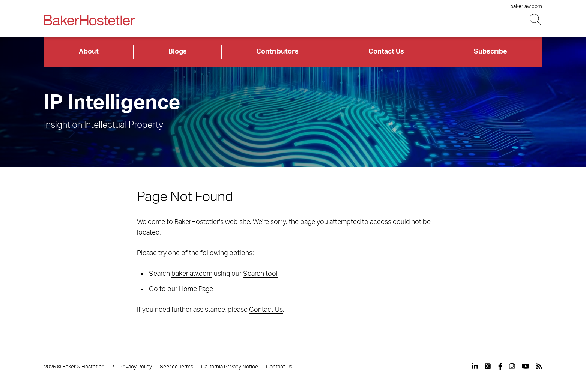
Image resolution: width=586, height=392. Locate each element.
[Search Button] (536, 20)
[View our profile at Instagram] (512, 366)
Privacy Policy (136, 367)
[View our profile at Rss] (539, 366)
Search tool (260, 274)
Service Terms (177, 367)
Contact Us (386, 52)
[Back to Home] (89, 20)
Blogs (178, 52)
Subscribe (491, 52)
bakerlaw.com (526, 7)
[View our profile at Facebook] (500, 366)
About (89, 52)
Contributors (277, 52)
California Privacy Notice (230, 367)
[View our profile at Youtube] (526, 366)
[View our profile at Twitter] (488, 366)
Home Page (196, 289)
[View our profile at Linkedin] (475, 366)
